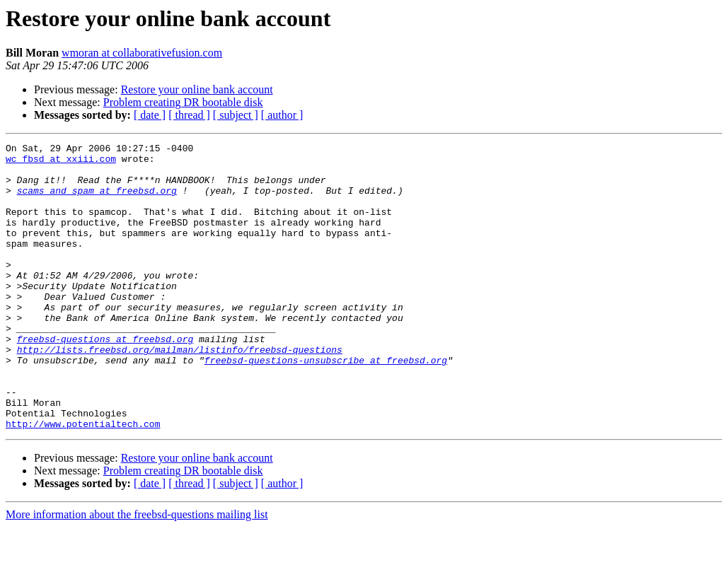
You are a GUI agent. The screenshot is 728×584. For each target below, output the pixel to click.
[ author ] (282, 115)
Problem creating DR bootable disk (183, 102)
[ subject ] (236, 115)
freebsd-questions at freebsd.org (105, 379)
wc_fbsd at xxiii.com (61, 163)
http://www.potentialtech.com (83, 481)
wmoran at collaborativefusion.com (142, 53)
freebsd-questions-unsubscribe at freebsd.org (326, 404)
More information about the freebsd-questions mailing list (137, 572)
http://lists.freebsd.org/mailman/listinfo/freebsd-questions (180, 392)
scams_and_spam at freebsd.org (97, 201)
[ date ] (150, 115)
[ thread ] (189, 115)
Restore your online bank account (197, 89)
